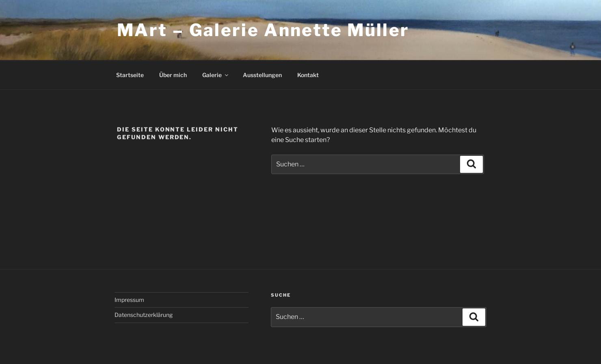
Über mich (173, 75)
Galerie (216, 75)
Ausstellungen (262, 75)
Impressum (129, 300)
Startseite (130, 75)
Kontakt (308, 75)
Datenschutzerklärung (144, 315)
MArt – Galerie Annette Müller (263, 30)
